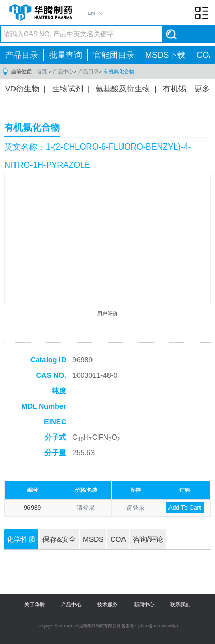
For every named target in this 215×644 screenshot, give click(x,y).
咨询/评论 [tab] (148, 539)
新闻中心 (144, 605)
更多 (202, 88)
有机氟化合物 (119, 71)
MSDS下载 (165, 55)
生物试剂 (68, 88)
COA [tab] (118, 539)
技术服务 (108, 605)
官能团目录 (114, 55)
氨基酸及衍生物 (123, 88)
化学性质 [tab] (21, 539)
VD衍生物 (22, 88)
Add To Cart (185, 508)
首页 (42, 71)
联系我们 (180, 605)
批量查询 (66, 55)
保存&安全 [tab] (59, 539)
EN (91, 13)
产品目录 (22, 55)
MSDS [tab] (93, 539)
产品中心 (63, 71)
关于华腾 (35, 605)
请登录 (86, 508)
